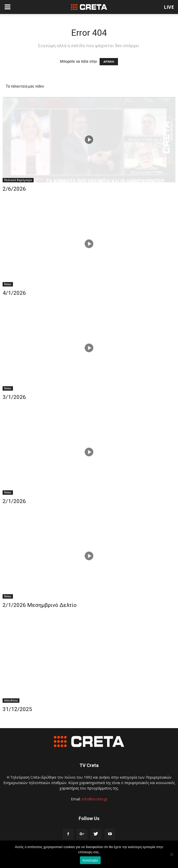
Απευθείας (11, 700)
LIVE (169, 7)
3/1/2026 (14, 397)
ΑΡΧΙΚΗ (109, 62)
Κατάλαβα (90, 860)
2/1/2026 (14, 501)
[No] (172, 854)
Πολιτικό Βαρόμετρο (18, 180)
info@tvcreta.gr (95, 799)
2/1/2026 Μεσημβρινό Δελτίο (40, 605)
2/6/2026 (14, 189)
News (8, 284)
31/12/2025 (17, 709)
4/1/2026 (14, 293)
